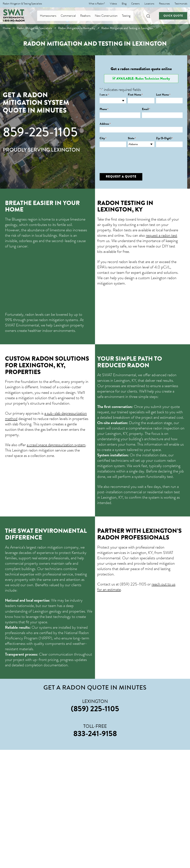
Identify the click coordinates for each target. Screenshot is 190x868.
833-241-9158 (95, 734)
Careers (135, 4)
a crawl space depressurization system (56, 445)
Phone (104, 109)
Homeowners (51, 16)
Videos (113, 4)
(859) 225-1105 (133, 584)
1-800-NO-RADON (14, 21)
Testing (130, 16)
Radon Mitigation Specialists (34, 28)
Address (105, 124)
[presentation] (128, 157)
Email (146, 109)
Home (7, 28)
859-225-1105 (40, 132)
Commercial (72, 16)
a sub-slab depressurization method (46, 416)
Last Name (163, 95)
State (132, 138)
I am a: (104, 95)
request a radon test (162, 235)
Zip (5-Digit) (164, 138)
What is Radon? (97, 4)
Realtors (89, 16)
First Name (135, 95)
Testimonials (181, 4)
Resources (164, 4)
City (103, 138)
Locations (149, 4)
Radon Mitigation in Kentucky (77, 28)
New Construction (109, 16)
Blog (124, 4)
